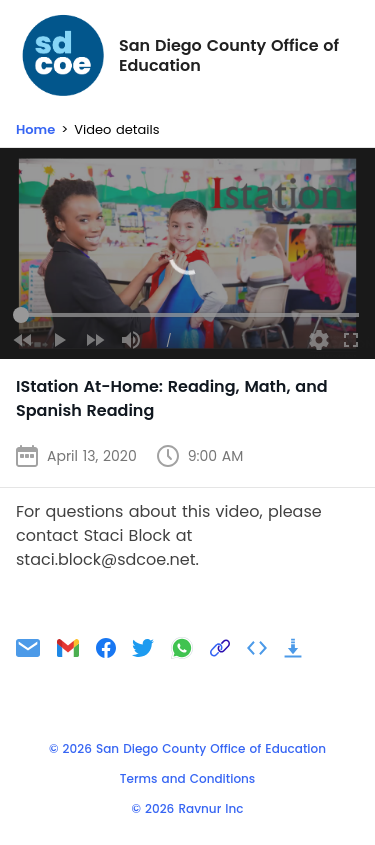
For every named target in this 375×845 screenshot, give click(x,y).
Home (35, 129)
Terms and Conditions (187, 778)
